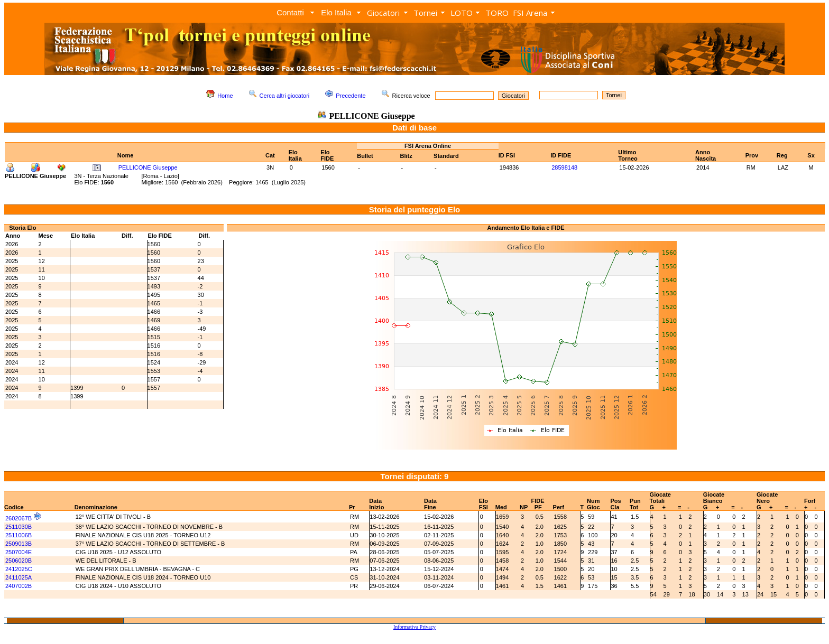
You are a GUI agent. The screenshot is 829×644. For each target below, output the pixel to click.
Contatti (290, 12)
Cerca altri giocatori (285, 96)
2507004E (19, 552)
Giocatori (383, 13)
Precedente (351, 96)
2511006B (19, 535)
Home (225, 96)
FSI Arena (530, 13)
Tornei (425, 13)
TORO (497, 13)
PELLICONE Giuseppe (148, 167)
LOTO (462, 13)
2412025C (19, 569)
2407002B (19, 586)
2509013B (19, 544)
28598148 (564, 167)
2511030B (19, 527)
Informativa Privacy (414, 627)
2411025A (19, 577)
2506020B (19, 561)
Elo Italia (336, 12)
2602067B (19, 518)
